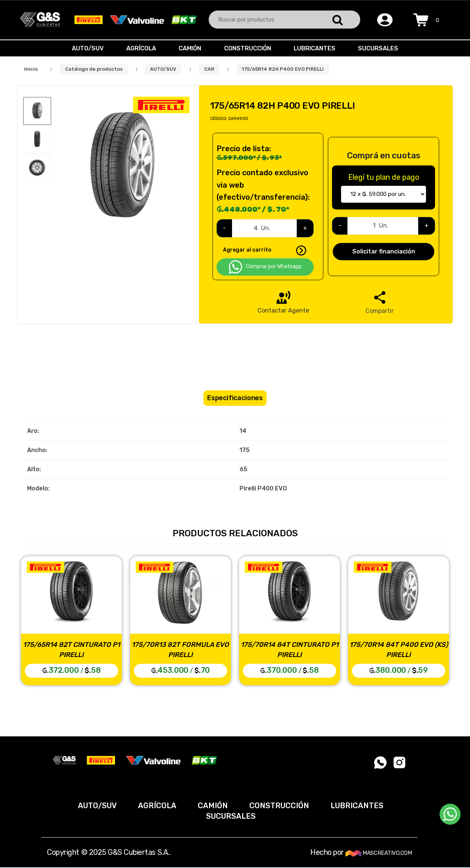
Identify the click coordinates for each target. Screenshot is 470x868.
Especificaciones (235, 398)
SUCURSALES (382, 48)
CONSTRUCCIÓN (248, 48)
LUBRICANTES (317, 48)
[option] (122, 168)
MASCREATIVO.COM (379, 853)
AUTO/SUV (84, 48)
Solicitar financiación (384, 251)
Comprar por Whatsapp (265, 267)
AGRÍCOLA (139, 48)
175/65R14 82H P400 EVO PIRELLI (283, 69)
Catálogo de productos (94, 69)
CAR (209, 69)
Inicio (31, 69)
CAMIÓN (189, 48)
